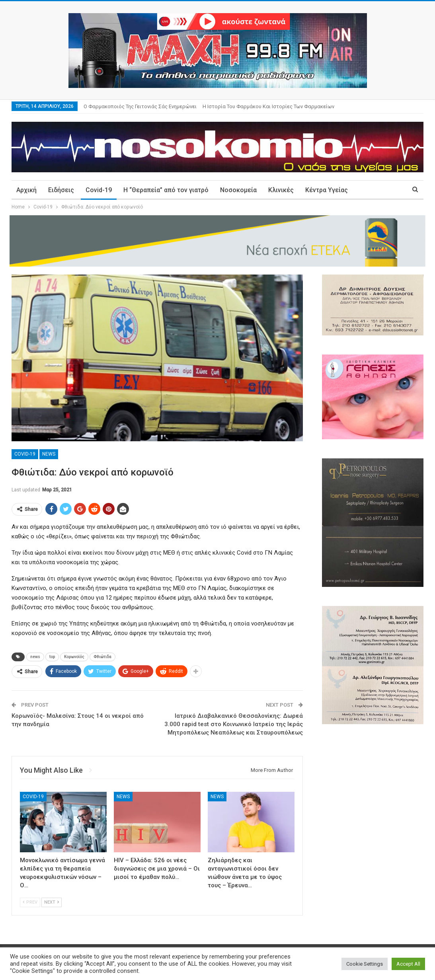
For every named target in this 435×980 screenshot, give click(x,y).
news (35, 657)
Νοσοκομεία (238, 190)
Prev (30, 902)
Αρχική (26, 190)
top (52, 657)
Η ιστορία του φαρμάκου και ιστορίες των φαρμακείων (268, 106)
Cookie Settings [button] (365, 964)
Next (52, 902)
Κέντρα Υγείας (327, 190)
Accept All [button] (408, 964)
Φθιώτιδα (102, 657)
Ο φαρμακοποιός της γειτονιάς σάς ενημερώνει (140, 106)
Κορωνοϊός (74, 657)
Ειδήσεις (61, 190)
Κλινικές (281, 190)
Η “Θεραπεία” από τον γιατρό (166, 190)
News (49, 454)
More (367, 190)
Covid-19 (99, 190)
